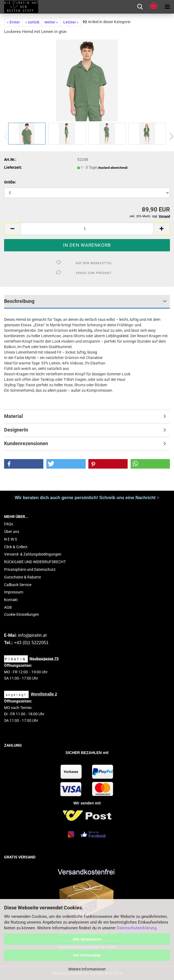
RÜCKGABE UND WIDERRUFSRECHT (35, 562)
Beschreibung (19, 301)
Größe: (10, 182)
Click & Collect (16, 547)
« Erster (13, 22)
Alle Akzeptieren (87, 939)
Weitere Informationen (87, 969)
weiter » (51, 22)
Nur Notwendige (87, 955)
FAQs (9, 524)
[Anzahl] (87, 229)
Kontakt (11, 600)
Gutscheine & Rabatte (22, 577)
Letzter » (71, 22)
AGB (8, 607)
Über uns (12, 532)
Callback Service (18, 585)
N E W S (10, 539)
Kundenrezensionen (26, 443)
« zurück (32, 22)
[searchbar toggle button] (140, 7)
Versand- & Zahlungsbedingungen (33, 554)
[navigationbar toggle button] (167, 7)
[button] (12, 229)
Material (13, 416)
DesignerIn (16, 430)
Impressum (14, 592)
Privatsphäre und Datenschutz (30, 569)
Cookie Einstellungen (22, 614)
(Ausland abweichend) (113, 168)
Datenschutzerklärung (136, 928)
